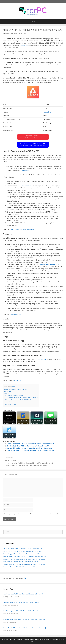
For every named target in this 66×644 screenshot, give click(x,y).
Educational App (10, 460)
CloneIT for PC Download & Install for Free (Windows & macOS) (25, 556)
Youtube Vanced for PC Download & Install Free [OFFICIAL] (23, 549)
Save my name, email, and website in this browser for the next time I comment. (31, 514)
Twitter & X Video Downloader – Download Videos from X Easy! (25, 564)
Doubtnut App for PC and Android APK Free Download (22, 611)
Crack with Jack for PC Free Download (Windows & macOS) (28, 446)
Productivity (9, 458)
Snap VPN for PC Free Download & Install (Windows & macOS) (24, 559)
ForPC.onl (17, 380)
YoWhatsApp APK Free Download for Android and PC (21, 554)
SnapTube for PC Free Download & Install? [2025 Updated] (23, 551)
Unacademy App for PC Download (23, 229)
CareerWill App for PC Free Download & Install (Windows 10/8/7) (30, 448)
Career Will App (41, 359)
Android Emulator (25, 186)
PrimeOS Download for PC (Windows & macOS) (19, 567)
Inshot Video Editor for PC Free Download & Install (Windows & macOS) (29, 463)
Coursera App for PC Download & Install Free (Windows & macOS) (31, 450)
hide (13, 387)
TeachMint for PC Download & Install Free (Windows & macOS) (25, 628)
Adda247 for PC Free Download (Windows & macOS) (21, 602)
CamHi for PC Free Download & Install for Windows (21, 562)
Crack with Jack (16, 315)
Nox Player (26, 170)
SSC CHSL (24, 45)
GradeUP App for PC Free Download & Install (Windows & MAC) (25, 619)
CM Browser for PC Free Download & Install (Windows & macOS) (26, 466)
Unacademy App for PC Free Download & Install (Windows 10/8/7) (31, 444)
